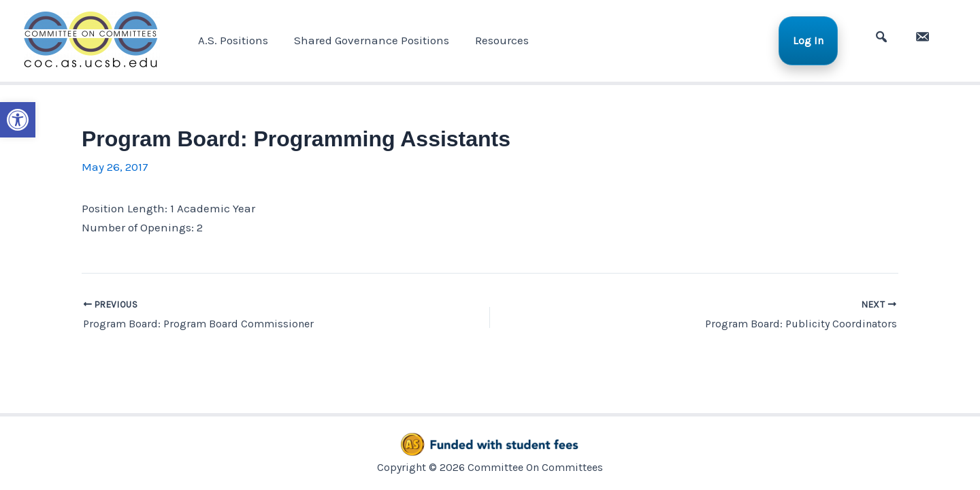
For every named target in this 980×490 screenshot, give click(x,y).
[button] (18, 120)
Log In (814, 40)
